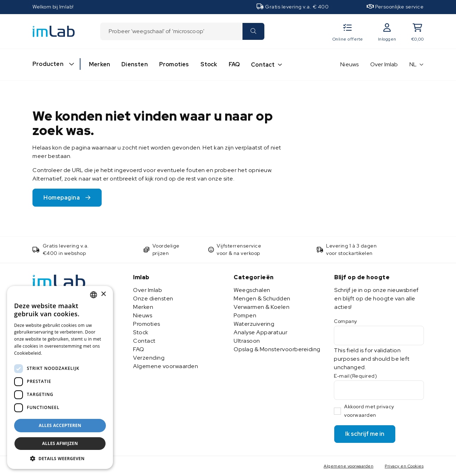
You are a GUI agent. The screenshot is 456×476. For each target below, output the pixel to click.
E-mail (355, 376)
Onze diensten (153, 298)
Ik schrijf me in (365, 434)
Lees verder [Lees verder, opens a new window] (56, 353)
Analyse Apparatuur (260, 332)
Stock (209, 64)
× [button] (103, 294)
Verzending (149, 358)
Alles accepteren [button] (60, 425)
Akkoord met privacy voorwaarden (369, 411)
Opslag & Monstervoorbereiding (277, 349)
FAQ (234, 64)
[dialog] (60, 377)
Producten (48, 64)
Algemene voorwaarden (166, 366)
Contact (263, 65)
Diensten (135, 64)
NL (413, 64)
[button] (60, 458)
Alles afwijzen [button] (60, 443)
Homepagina (62, 198)
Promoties (174, 64)
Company (346, 321)
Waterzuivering (254, 324)
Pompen (245, 315)
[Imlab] (54, 31)
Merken (100, 64)
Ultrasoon (247, 341)
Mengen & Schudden (262, 298)
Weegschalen (252, 290)
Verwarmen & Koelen (262, 307)
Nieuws (349, 64)
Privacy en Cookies (404, 466)
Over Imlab (384, 64)
